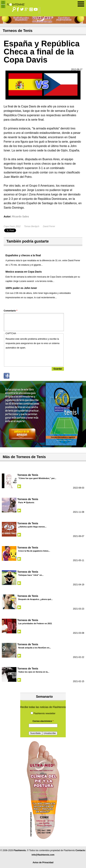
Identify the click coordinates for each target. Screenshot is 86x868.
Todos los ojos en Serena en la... (34, 672)
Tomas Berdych (32, 226)
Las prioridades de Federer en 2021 (35, 623)
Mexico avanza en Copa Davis (24, 272)
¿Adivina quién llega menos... (32, 527)
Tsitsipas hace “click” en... (31, 575)
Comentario (10, 311)
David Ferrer (49, 226)
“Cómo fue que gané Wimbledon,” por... (37, 478)
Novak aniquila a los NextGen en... (35, 648)
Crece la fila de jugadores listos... (34, 551)
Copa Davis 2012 (12, 226)
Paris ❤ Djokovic (26, 502)
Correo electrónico (43, 721)
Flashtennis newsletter (44, 713)
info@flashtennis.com (43, 855)
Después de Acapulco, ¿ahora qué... (35, 599)
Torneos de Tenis (28, 475)
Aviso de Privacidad (43, 863)
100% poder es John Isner (21, 288)
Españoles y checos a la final (23, 255)
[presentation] (33, 357)
